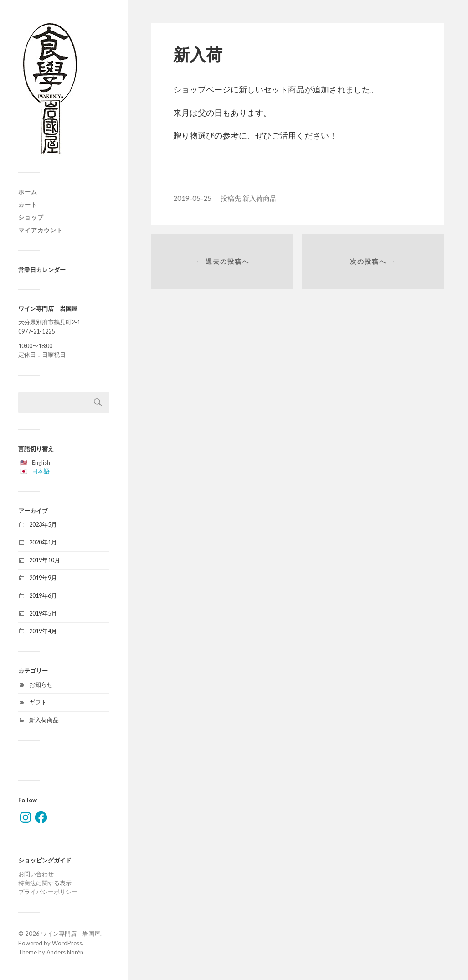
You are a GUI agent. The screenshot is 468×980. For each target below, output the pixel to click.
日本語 (41, 471)
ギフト (38, 702)
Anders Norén (65, 952)
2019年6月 (43, 595)
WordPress (67, 943)
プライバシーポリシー (48, 892)
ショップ (31, 217)
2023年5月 (43, 524)
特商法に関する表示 (45, 883)
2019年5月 (43, 613)
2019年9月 (43, 578)
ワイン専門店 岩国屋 (71, 934)
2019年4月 (43, 631)
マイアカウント (41, 230)
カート (28, 205)
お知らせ (41, 684)
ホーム (28, 192)
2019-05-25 (192, 198)
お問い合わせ (36, 874)
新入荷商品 (44, 720)
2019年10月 (45, 560)
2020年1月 (43, 542)
